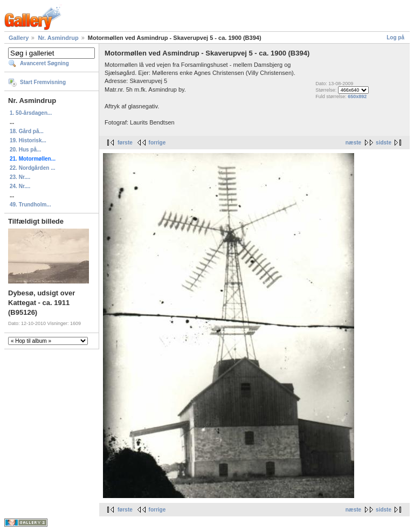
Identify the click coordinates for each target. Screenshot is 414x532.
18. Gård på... (27, 131)
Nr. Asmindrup (58, 38)
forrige (157, 143)
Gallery (19, 38)
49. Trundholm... (30, 205)
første (125, 143)
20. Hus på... (25, 150)
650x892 (357, 96)
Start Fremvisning (43, 82)
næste (353, 143)
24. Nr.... (20, 186)
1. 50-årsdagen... (31, 113)
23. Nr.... (20, 177)
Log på (395, 37)
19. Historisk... (28, 140)
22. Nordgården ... (32, 168)
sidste (384, 143)
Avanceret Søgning (44, 63)
